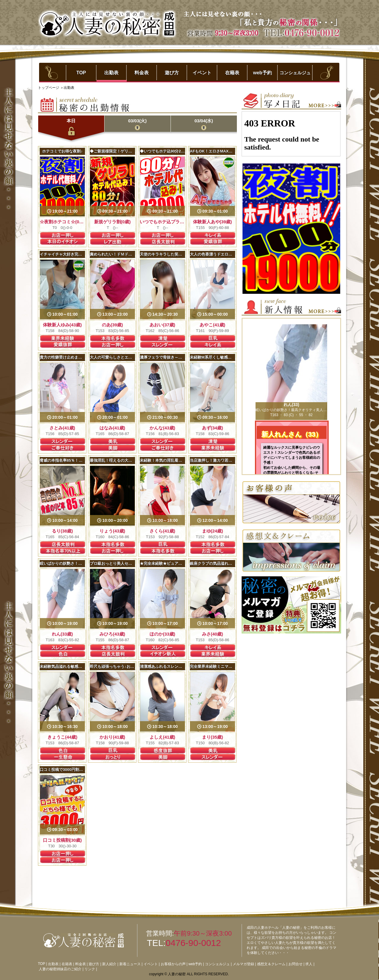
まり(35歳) (213, 737)
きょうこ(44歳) (62, 737)
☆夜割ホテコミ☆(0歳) (62, 222)
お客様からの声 (173, 964)
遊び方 (172, 73)
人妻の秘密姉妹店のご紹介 (60, 969)
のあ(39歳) (113, 325)
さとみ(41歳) (62, 428)
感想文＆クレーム (271, 964)
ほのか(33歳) (162, 634)
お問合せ (296, 964)
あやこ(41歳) (212, 325)
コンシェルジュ (295, 73)
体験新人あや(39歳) (213, 222)
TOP (81, 73)
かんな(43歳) (162, 428)
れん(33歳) (62, 634)
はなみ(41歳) (112, 428)
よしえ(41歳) (162, 737)
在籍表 (232, 73)
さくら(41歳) (162, 531)
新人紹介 (109, 964)
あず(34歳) (213, 428)
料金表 (142, 73)
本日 (71, 121)
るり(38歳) (62, 531)
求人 (309, 964)
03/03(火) (138, 121)
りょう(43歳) (112, 531)
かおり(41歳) (112, 737)
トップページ (49, 88)
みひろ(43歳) (112, 634)
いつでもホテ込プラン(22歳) (168, 222)
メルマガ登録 (243, 964)
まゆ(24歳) (213, 531)
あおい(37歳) (162, 325)
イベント (202, 73)
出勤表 (111, 73)
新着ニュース (130, 964)
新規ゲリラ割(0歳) (112, 222)
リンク (90, 969)
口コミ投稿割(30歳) (62, 840)
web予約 (262, 73)
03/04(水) (204, 121)
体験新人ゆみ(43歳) (62, 325)
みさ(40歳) (213, 634)
